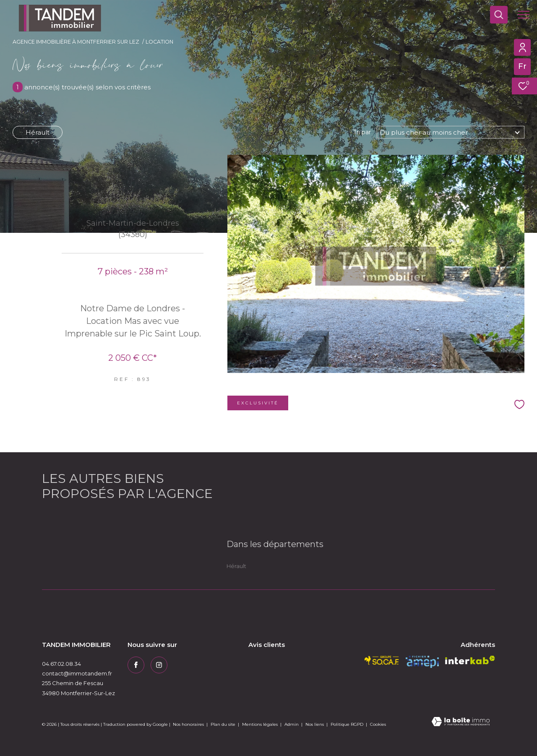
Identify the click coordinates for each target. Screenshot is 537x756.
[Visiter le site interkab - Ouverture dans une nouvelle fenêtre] (470, 660)
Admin (292, 724)
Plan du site (224, 724)
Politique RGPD (347, 724)
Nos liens (315, 724)
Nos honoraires (188, 724)
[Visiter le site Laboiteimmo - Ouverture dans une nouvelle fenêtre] (461, 722)
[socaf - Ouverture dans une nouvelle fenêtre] (382, 660)
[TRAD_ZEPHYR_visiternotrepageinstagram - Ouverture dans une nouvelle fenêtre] (159, 665)
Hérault (38, 132)
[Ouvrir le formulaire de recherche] (499, 15)
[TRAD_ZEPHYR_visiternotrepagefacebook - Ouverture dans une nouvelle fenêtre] (136, 665)
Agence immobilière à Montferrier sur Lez (76, 42)
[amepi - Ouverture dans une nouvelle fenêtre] (422, 662)
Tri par (362, 132)
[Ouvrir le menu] (524, 15)
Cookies (378, 725)
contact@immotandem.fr (77, 673)
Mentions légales (261, 724)
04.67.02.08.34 (61, 664)
